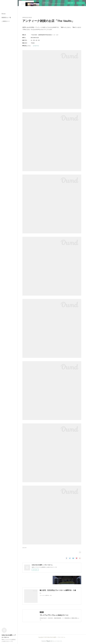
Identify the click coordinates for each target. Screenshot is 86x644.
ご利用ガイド (6, 21)
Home (4, 14)
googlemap (36, 46)
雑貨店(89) (24, 548)
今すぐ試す (71, 3)
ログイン (81, 3)
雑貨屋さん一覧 (6, 17)
